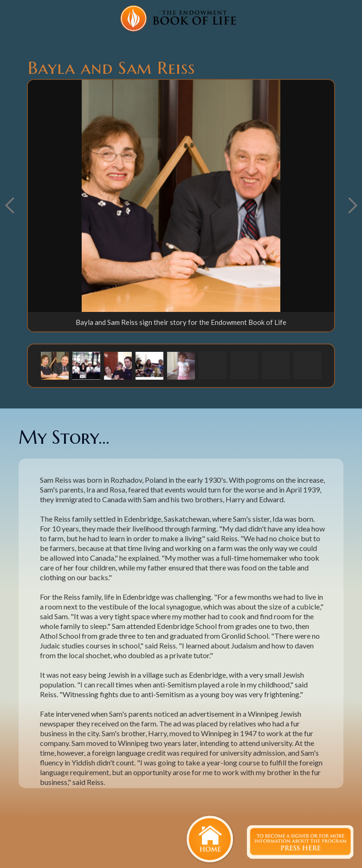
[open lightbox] (181, 196)
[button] (55, 365)
